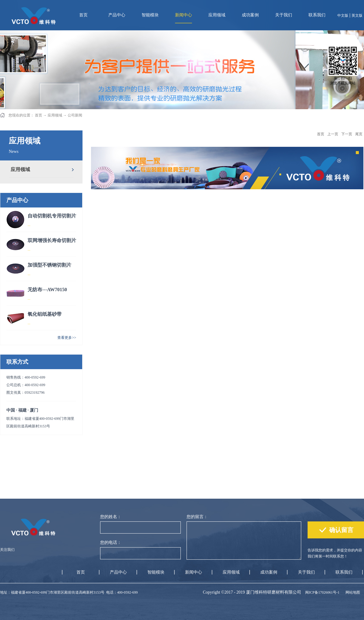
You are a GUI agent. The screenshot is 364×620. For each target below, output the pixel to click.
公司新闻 (75, 115)
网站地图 (352, 592)
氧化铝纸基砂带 (45, 314)
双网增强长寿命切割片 (52, 240)
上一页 (333, 134)
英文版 (357, 15)
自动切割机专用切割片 (52, 216)
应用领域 (55, 115)
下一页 (347, 134)
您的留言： (197, 517)
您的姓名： (111, 517)
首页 (83, 15)
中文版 (343, 15)
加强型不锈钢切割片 (49, 265)
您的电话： (111, 542)
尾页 (359, 134)
